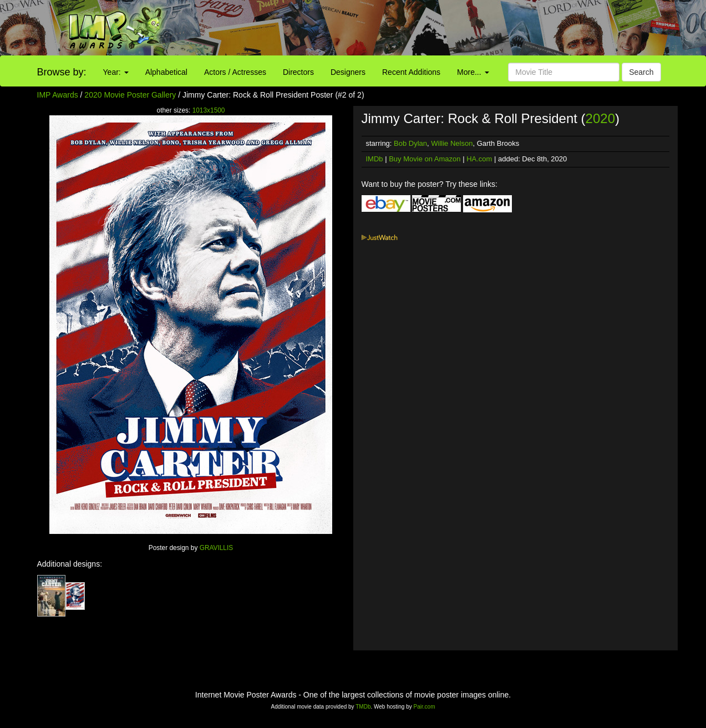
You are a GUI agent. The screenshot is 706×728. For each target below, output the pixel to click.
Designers (348, 72)
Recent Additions (411, 72)
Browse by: (62, 72)
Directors (298, 72)
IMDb (375, 159)
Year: (116, 72)
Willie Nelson (452, 143)
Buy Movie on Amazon (425, 159)
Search (641, 72)
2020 (600, 118)
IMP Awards (58, 95)
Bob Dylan (410, 143)
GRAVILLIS (217, 548)
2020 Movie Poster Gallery (130, 95)
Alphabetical (166, 72)
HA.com (479, 159)
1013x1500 (209, 110)
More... (473, 72)
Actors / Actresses (235, 72)
